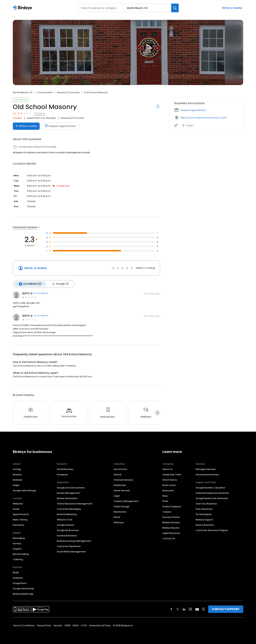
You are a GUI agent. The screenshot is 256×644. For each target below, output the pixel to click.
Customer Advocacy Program (212, 530)
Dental (118, 474)
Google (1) (60, 284)
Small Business (65, 469)
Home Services (122, 490)
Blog (165, 496)
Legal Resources (171, 533)
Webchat (18, 503)
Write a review (232, 8)
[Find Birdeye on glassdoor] (204, 609)
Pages (16, 485)
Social (16, 509)
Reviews (17, 474)
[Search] (175, 8)
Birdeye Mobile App (23, 594)
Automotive (120, 469)
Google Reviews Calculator (210, 487)
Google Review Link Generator (212, 498)
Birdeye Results (171, 528)
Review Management (69, 493)
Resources (168, 490)
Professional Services (207, 474)
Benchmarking (21, 554)
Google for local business (71, 487)
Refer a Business (205, 525)
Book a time (169, 485)
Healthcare (120, 485)
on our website (41, 293)
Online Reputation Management (75, 503)
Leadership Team (172, 474)
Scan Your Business (206, 503)
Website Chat (65, 519)
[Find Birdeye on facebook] (171, 609)
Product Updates (172, 506)
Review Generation (67, 498)
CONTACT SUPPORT (226, 609)
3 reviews (40, 113)
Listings (17, 469)
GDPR (67, 625)
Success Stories (171, 517)
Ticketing (18, 559)
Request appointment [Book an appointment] (60, 126)
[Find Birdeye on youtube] (197, 609)
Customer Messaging (69, 509)
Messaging (19, 538)
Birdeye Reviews (171, 522)
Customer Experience (69, 546)
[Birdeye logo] (23, 8)
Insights (17, 549)
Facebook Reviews (67, 535)
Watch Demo (170, 480)
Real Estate (120, 512)
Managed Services (206, 469)
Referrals (18, 480)
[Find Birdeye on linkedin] (184, 609)
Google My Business (68, 530)
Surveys (17, 543)
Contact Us (169, 538)
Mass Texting (20, 519)
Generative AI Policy (100, 625)
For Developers (204, 514)
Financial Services (123, 480)
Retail (117, 517)
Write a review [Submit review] (26, 126)
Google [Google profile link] (188, 125)
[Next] (157, 413)
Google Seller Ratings (24, 490)
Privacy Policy (44, 625)
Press (165, 501)
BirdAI (16, 572)
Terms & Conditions (24, 625)
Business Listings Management (74, 541)
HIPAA (76, 625)
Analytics (18, 578)
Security (58, 625)
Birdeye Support (204, 519)
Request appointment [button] (193, 110)
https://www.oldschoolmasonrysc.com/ (204, 118)
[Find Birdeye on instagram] (190, 609)
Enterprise (62, 474)
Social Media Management (71, 551)
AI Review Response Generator (212, 493)
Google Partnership (23, 588)
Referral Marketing (67, 514)
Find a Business (204, 509)
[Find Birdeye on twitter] (178, 609)
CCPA (84, 625)
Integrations (20, 583)
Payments (18, 525)
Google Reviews (66, 525)
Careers (167, 512)
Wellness (119, 522)
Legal (117, 496)
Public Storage (122, 506)
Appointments (21, 514)
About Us (167, 469)
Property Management (126, 501)
